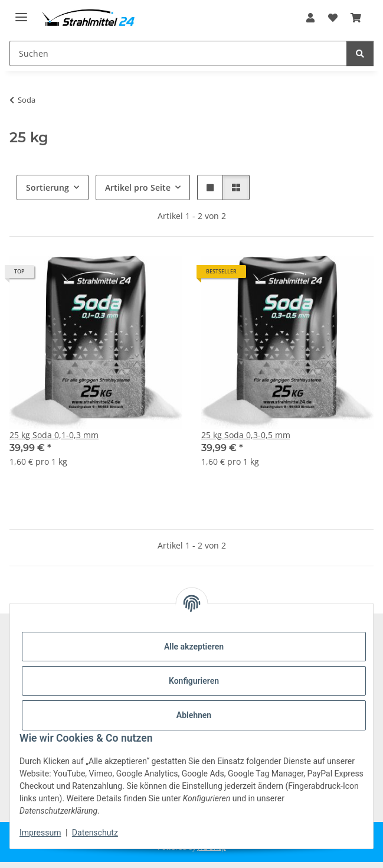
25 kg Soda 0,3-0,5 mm (246, 435)
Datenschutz (95, 833)
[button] (310, 18)
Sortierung (48, 187)
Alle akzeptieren (194, 647)
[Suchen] (178, 53)
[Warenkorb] (356, 18)
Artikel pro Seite (138, 187)
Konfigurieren (194, 681)
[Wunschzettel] (333, 18)
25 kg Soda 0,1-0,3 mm (54, 435)
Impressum (40, 833)
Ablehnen (194, 715)
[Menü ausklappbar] (21, 12)
